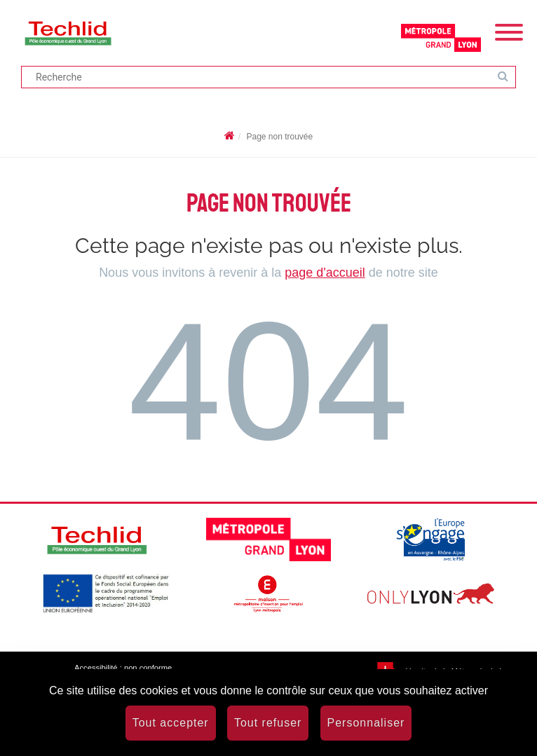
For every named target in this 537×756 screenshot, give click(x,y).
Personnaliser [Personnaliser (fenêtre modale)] (366, 723)
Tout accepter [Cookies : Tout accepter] (171, 723)
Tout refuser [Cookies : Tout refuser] (268, 723)
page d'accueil (325, 273)
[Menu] (509, 31)
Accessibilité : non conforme (123, 668)
